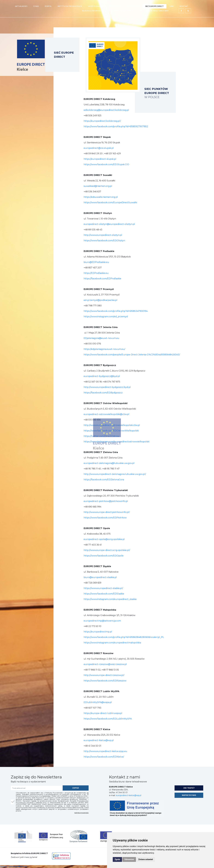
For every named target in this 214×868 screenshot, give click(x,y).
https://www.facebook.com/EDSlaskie (104, 594)
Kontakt (184, 6)
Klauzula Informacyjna (94, 11)
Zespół (48, 6)
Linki (172, 6)
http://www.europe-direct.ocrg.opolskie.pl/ (107, 550)
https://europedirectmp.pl (98, 632)
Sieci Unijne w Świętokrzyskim (154, 11)
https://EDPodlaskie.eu (96, 273)
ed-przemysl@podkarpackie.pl (101, 300)
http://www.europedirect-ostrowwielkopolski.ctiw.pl (112, 425)
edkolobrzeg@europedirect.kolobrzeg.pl (106, 110)
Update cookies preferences (13, 866)
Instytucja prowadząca (70, 6)
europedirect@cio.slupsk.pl (99, 148)
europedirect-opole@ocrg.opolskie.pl (104, 539)
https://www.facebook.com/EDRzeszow (105, 681)
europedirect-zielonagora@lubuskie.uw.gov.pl (109, 463)
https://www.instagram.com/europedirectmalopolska (112, 643)
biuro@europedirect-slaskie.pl (100, 577)
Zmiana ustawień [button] (146, 859)
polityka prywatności (81, 813)
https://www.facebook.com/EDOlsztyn (104, 241)
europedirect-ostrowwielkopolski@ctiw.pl (106, 414)
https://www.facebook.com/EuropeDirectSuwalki (110, 203)
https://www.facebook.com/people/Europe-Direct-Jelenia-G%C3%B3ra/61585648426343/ (132, 355)
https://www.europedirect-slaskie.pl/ (103, 588)
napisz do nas (189, 795)
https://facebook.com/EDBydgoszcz (103, 393)
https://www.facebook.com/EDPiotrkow (105, 518)
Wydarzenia (115, 6)
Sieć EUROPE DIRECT (154, 6)
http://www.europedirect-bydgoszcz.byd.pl (107, 387)
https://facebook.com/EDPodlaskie (102, 279)
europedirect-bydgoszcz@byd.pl (102, 376)
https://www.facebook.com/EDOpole (104, 556)
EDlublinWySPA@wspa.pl (98, 702)
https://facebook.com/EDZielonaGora (104, 480)
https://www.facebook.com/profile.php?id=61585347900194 (116, 311)
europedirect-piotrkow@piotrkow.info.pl (106, 501)
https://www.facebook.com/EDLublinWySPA (108, 719)
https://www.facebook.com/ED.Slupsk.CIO (106, 164)
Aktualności (21, 6)
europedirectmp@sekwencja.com (102, 621)
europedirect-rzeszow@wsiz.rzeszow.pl (105, 664)
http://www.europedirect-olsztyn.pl (103, 235)
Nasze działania (96, 6)
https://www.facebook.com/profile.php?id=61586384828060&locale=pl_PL (124, 637)
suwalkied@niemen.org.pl (98, 186)
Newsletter (133, 6)
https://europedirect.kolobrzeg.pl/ (102, 121)
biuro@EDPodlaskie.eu (96, 262)
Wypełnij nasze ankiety (123, 11)
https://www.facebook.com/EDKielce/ (104, 757)
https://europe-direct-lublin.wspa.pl (103, 713)
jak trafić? (189, 788)
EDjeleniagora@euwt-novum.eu (101, 338)
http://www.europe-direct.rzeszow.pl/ (104, 675)
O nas (36, 6)
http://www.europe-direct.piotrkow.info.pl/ (107, 512)
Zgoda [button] (117, 859)
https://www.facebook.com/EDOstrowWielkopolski (111, 431)
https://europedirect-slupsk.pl (100, 159)
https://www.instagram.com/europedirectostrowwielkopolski (116, 442)
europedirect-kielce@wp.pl (99, 740)
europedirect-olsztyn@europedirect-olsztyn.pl (109, 224)
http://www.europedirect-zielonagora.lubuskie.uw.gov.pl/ (115, 474)
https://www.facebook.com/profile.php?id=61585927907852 (116, 126)
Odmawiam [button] (129, 859)
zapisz (76, 788)
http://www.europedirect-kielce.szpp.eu (106, 751)
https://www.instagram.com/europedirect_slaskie (110, 599)
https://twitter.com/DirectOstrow (102, 436)
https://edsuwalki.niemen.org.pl (101, 197)
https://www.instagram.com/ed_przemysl (106, 317)
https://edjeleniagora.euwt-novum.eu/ (104, 349)
